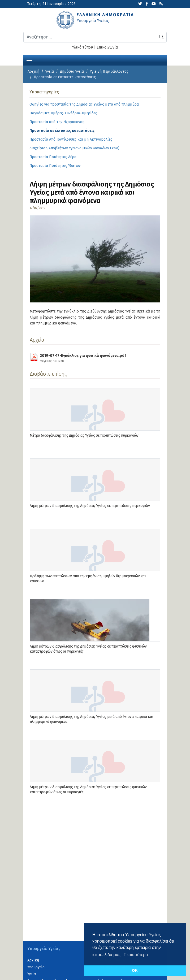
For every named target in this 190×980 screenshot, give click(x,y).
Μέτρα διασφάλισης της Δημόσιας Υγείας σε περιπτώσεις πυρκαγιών (84, 435)
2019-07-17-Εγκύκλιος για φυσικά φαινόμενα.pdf (83, 357)
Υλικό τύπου (83, 47)
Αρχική (33, 71)
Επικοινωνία (107, 47)
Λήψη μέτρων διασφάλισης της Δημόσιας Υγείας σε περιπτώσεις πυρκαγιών (90, 506)
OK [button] (135, 970)
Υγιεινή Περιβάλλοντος (109, 71)
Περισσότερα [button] (136, 955)
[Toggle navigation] (29, 60)
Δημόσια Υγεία (72, 71)
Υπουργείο (36, 967)
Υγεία (50, 71)
